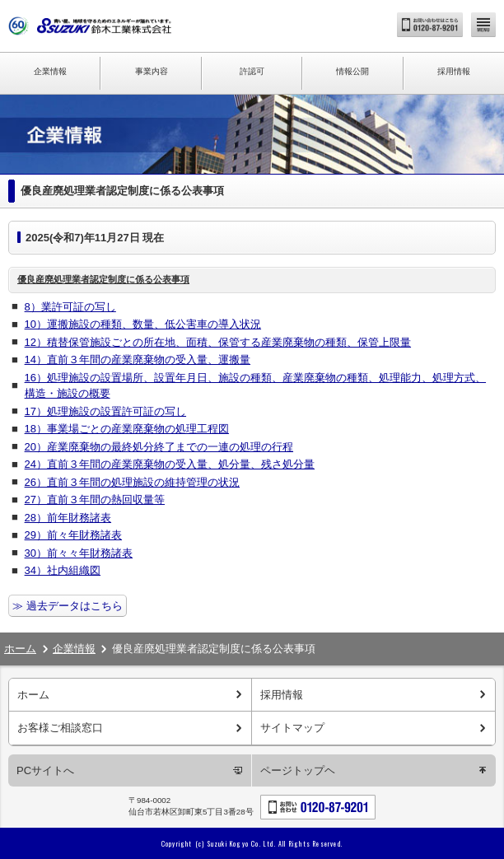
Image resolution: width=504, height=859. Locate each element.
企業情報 (50, 71)
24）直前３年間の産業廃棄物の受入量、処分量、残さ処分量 (170, 464)
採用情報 (454, 71)
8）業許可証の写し (70, 307)
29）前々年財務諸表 (73, 535)
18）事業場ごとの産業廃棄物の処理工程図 (127, 429)
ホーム (20, 649)
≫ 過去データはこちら (68, 606)
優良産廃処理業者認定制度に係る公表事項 (103, 279)
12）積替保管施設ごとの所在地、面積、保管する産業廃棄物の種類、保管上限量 (218, 342)
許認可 (252, 71)
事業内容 (152, 71)
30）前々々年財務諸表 (79, 553)
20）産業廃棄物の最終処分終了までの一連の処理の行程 (159, 447)
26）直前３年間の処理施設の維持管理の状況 (132, 482)
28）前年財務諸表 (68, 518)
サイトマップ (292, 728)
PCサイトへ (45, 770)
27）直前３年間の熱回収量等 (95, 500)
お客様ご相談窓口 (60, 728)
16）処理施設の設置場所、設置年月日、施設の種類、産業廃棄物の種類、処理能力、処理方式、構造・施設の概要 (255, 386)
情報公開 (352, 71)
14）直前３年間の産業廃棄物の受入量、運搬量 (138, 359)
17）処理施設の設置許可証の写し (105, 411)
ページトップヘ (298, 770)
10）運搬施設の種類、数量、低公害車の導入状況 (143, 324)
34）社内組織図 (63, 570)
